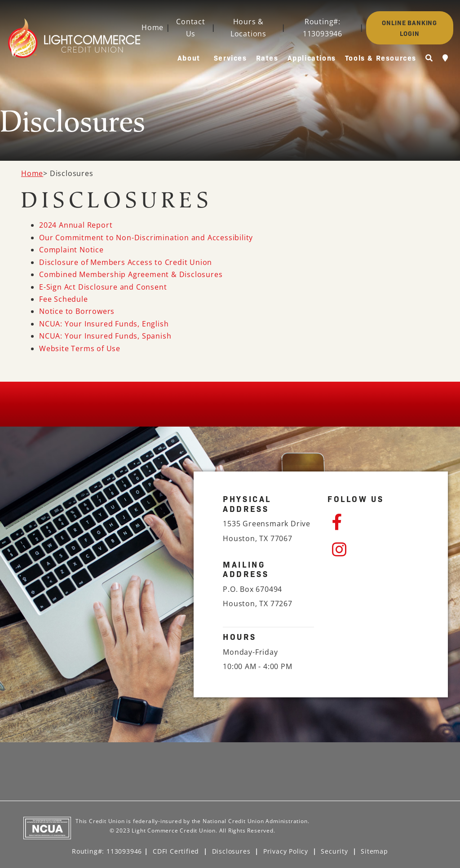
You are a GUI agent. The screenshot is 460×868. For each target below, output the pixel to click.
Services (230, 57)
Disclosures (231, 851)
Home (153, 27)
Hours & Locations (248, 28)
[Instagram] (375, 550)
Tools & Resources (381, 57)
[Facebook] (375, 522)
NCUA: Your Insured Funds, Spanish (105, 336)
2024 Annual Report (76, 225)
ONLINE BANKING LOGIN (409, 28)
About (189, 57)
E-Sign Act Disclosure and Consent (103, 287)
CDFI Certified (176, 851)
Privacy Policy (286, 851)
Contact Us (191, 28)
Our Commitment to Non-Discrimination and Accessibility (146, 238)
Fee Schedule (64, 299)
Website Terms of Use (80, 348)
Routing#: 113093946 (323, 28)
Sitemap (374, 851)
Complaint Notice (71, 250)
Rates (267, 57)
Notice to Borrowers (77, 311)
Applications (312, 57)
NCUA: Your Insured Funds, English (104, 324)
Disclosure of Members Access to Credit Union (126, 262)
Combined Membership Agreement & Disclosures (131, 274)
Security (334, 851)
